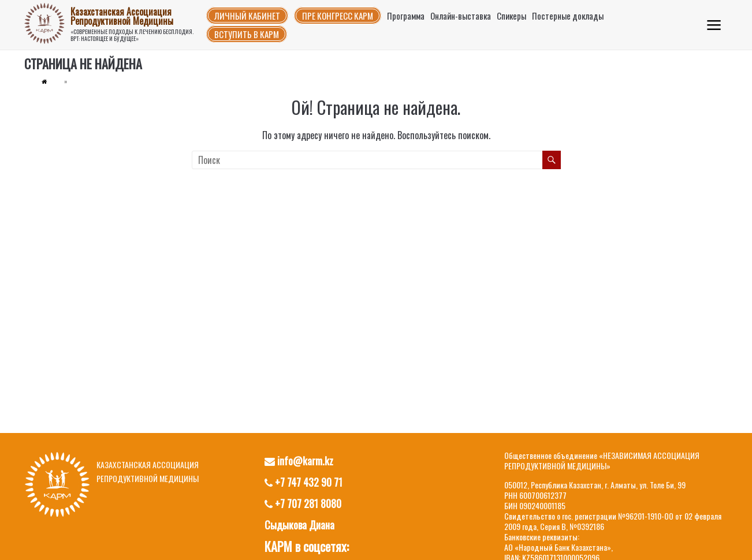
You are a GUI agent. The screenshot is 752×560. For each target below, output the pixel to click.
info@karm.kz (299, 461)
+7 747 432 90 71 (304, 482)
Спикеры (511, 16)
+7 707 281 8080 (303, 503)
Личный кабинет (247, 16)
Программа (406, 16)
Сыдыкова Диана (299, 525)
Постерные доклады (568, 16)
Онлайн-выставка (461, 16)
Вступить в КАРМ (247, 34)
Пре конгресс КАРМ (338, 16)
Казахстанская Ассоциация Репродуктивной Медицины (122, 16)
